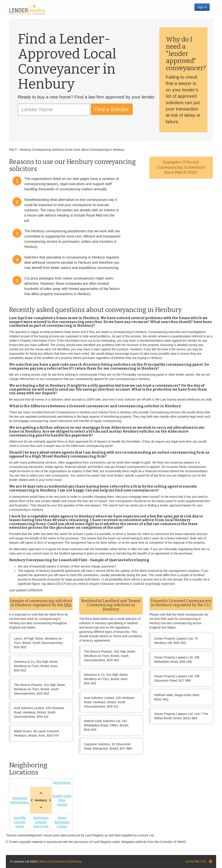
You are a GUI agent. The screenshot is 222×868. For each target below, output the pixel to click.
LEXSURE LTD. (196, 862)
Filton (62, 800)
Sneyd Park (41, 826)
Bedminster (41, 818)
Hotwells (41, 822)
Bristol (62, 818)
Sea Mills (20, 818)
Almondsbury (62, 783)
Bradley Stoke (62, 796)
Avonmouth (20, 798)
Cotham (62, 826)
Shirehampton (20, 802)
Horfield (62, 805)
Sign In (202, 7)
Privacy (77, 862)
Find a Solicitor (112, 109)
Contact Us (61, 862)
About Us (45, 862)
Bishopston (62, 822)
